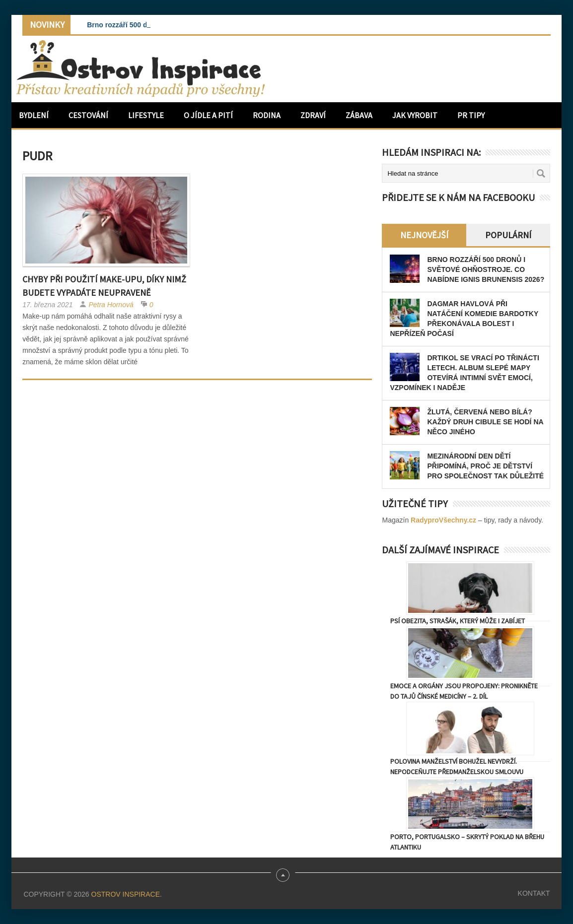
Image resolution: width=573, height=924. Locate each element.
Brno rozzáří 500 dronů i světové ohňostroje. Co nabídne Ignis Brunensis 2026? (486, 269)
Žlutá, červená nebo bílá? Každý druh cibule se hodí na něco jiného (485, 422)
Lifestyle (146, 115)
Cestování (88, 115)
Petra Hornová (111, 305)
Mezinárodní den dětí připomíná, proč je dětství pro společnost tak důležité (485, 466)
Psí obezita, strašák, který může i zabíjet (458, 621)
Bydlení (34, 115)
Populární (508, 235)
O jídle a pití (208, 115)
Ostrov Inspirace (126, 894)
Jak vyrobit (415, 115)
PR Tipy (471, 115)
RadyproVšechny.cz (443, 520)
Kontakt (534, 893)
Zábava (359, 115)
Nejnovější (424, 235)
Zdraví (313, 115)
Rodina (267, 115)
